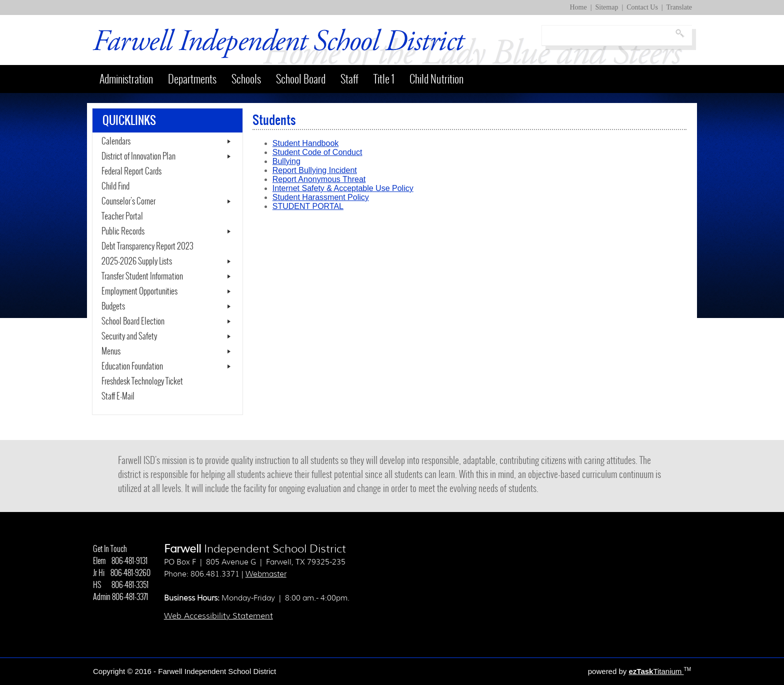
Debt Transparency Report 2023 (163, 246)
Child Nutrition (436, 79)
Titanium (656, 671)
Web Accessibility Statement (218, 616)
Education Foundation (132, 366)
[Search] (608, 35)
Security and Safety (129, 336)
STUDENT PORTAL (308, 206)
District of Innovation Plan (138, 156)
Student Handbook (306, 143)
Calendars (116, 141)
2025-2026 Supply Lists (137, 261)
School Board (301, 79)
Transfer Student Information (142, 276)
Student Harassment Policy (321, 197)
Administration (126, 79)
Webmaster (266, 574)
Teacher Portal (134, 216)
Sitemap (607, 7)
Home (578, 7)
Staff (349, 79)
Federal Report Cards (131, 171)
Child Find (115, 186)
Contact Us (642, 7)
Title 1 (384, 79)
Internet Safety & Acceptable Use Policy (343, 188)
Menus (111, 351)
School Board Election (133, 321)
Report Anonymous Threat (319, 179)
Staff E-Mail (130, 396)
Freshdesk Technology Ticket (154, 381)
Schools (246, 79)
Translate (679, 7)
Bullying (286, 161)
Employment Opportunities (139, 291)
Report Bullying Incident (315, 170)
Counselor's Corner (128, 201)
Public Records (123, 231)
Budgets (113, 306)
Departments (192, 79)
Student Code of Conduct (317, 152)
